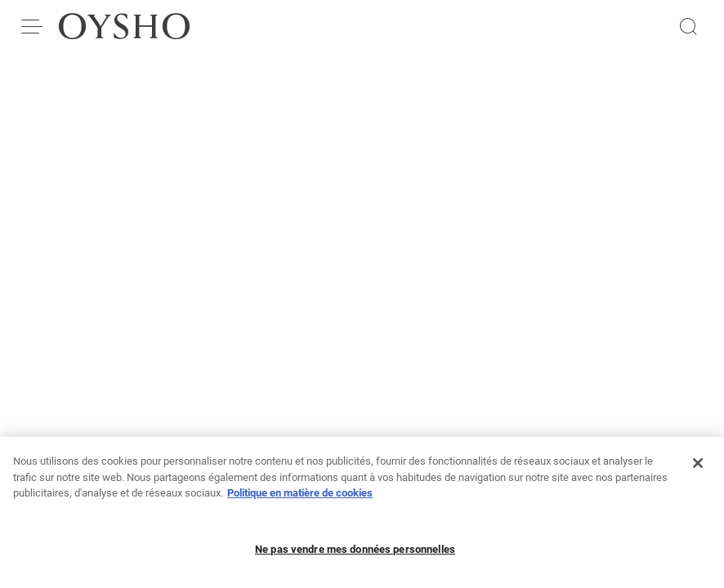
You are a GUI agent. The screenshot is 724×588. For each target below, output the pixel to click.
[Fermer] (698, 471)
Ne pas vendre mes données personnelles (355, 557)
